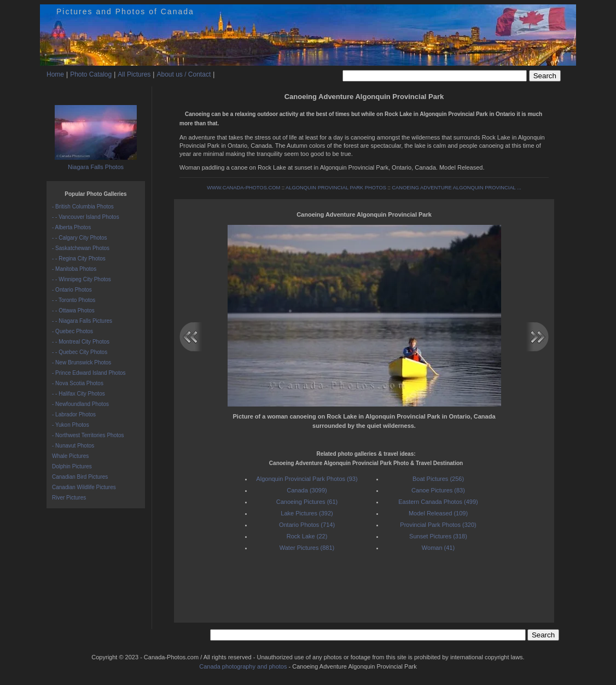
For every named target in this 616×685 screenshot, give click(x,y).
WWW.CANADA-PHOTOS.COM (243, 188)
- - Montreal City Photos (81, 342)
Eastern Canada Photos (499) (438, 502)
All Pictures (134, 74)
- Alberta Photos (71, 227)
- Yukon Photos (71, 425)
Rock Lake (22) (307, 536)
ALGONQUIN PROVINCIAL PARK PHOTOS (336, 188)
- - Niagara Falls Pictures (82, 321)
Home (55, 74)
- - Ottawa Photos (73, 310)
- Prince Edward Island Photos (89, 373)
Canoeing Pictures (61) (307, 502)
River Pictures (69, 498)
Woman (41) (438, 548)
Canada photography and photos (243, 666)
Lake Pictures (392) (307, 513)
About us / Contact (184, 74)
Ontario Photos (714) (307, 525)
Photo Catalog (91, 74)
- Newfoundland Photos (80, 404)
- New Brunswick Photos (82, 362)
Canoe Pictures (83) (438, 490)
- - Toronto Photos (74, 300)
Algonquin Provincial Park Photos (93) (307, 479)
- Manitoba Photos (74, 269)
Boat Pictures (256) (438, 479)
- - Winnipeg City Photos (82, 279)
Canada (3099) (307, 490)
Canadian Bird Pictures (80, 477)
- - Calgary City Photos (80, 238)
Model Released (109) (438, 513)
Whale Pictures (70, 456)
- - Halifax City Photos (79, 394)
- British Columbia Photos (83, 207)
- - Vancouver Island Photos (86, 217)
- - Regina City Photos (79, 259)
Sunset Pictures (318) (438, 536)
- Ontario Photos (72, 290)
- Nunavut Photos (73, 446)
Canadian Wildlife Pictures (84, 487)
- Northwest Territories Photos (88, 435)
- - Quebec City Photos (80, 352)
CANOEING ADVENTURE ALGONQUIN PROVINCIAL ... (457, 188)
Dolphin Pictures (72, 466)
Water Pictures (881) (307, 548)
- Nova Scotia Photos (78, 383)
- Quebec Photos (72, 331)
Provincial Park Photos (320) (438, 525)
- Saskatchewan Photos (81, 248)
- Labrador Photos (74, 414)
